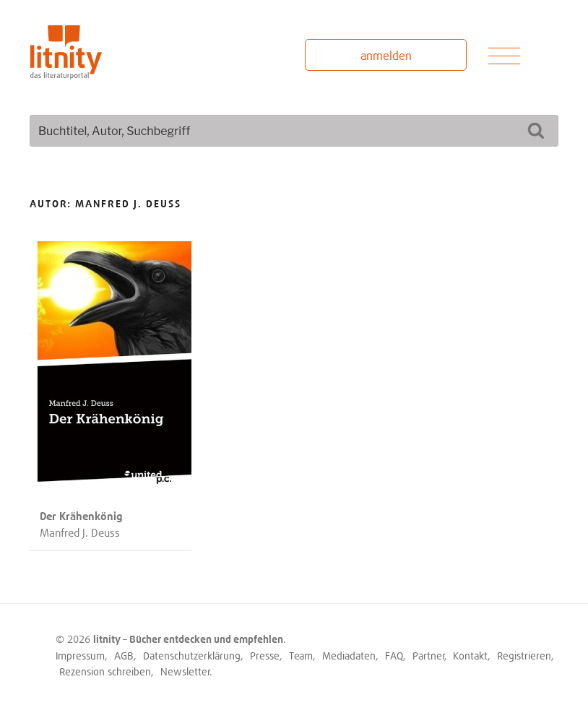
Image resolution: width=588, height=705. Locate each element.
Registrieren (524, 656)
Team (301, 656)
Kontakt (470, 656)
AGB (124, 656)
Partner (429, 656)
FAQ (394, 656)
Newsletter (185, 671)
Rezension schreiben (105, 671)
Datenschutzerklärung (192, 656)
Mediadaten (349, 656)
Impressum (80, 656)
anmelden (386, 56)
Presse (265, 656)
